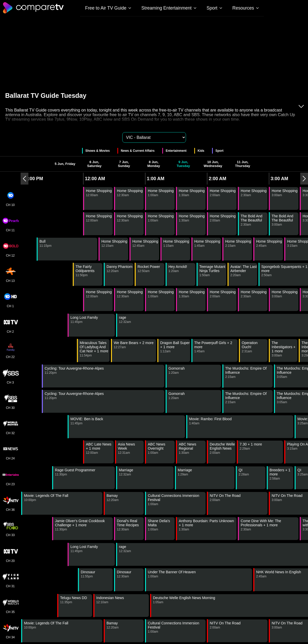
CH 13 (10, 274)
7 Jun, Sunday (124, 164)
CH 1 (10, 300)
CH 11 (10, 224)
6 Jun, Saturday (94, 164)
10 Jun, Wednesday (213, 164)
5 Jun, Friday (65, 164)
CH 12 (10, 249)
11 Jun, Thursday (243, 164)
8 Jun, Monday (154, 164)
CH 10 (10, 198)
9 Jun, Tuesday (183, 164)
